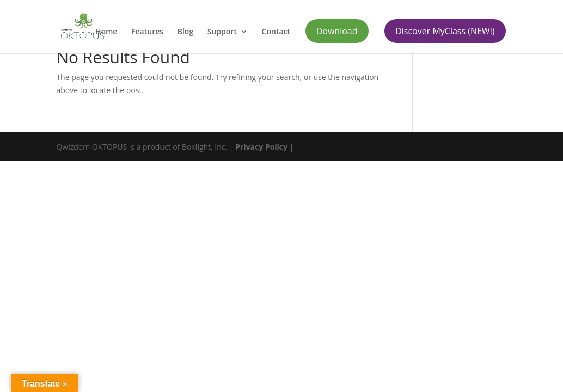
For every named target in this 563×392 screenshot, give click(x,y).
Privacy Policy (261, 147)
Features (147, 32)
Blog (185, 32)
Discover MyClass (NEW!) (445, 31)
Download (337, 31)
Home (106, 32)
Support (222, 32)
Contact (276, 32)
